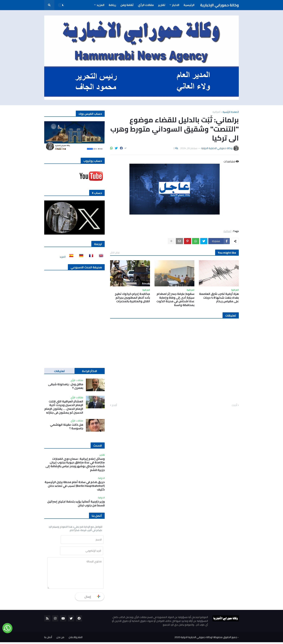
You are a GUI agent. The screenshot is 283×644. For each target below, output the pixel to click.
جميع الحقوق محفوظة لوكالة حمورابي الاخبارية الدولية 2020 (206, 639)
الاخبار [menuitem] (176, 5)
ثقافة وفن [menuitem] (127, 5)
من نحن (60, 639)
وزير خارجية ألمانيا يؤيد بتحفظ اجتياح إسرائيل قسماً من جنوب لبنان (76, 503)
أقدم (114, 405)
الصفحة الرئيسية (231, 112)
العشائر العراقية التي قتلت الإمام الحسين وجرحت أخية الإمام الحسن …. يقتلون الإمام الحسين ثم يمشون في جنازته (64, 407)
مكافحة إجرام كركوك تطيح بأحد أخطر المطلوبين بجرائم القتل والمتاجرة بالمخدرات (132, 298)
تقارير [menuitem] (162, 5)
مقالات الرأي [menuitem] (146, 5)
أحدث (234, 405)
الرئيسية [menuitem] (189, 5)
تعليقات (59, 371)
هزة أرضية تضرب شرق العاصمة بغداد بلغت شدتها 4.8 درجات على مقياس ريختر (219, 298)
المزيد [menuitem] (100, 5)
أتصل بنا (48, 639)
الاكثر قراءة (90, 371)
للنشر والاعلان (76, 639)
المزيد (63, 257)
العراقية (216, 112)
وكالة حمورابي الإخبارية (219, 5)
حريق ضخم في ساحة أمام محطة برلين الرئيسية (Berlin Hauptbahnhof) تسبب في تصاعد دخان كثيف (75, 486)
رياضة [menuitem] (112, 5)
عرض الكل (115, 252)
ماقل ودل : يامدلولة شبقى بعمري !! (66, 386)
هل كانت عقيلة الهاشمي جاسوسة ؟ (67, 427)
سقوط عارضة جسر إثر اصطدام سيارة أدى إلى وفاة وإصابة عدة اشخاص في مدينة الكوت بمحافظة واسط (175, 299)
